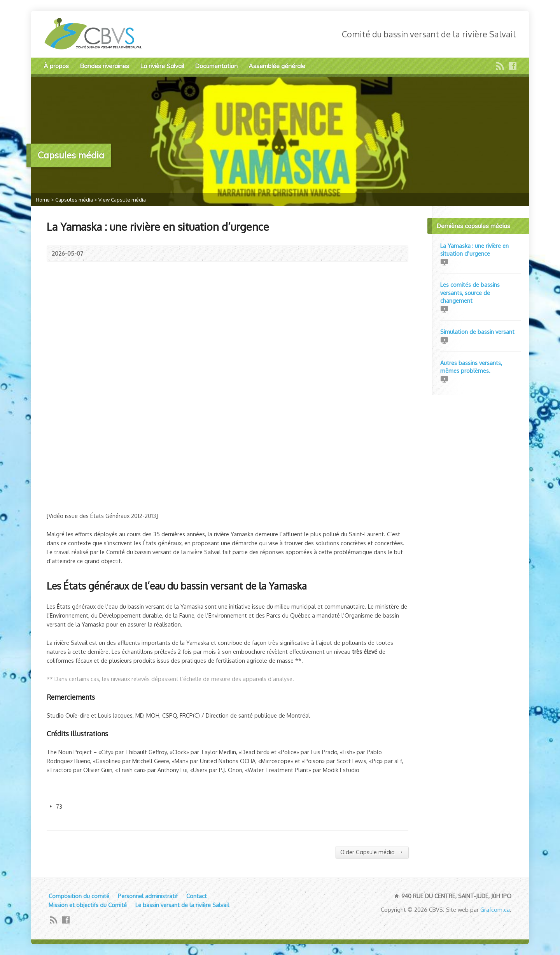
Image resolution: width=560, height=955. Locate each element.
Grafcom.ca (495, 909)
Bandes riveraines (104, 66)
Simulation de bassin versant (477, 332)
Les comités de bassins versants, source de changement (470, 292)
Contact (197, 896)
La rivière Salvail (162, 66)
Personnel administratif (148, 896)
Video (444, 262)
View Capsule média (122, 200)
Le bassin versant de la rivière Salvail (182, 905)
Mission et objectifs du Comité (88, 905)
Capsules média (74, 200)
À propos (56, 66)
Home (43, 200)
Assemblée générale (277, 66)
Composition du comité (79, 896)
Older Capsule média (372, 852)
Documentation (216, 66)
